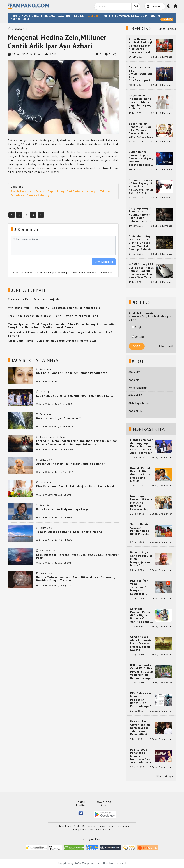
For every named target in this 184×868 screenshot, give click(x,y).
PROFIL (15, 16)
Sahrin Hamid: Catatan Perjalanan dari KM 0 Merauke (141, 529)
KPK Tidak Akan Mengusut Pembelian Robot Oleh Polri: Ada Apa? (141, 700)
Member (154, 6)
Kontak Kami (103, 830)
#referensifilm (138, 388)
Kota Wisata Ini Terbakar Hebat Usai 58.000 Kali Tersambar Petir (77, 556)
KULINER (80, 16)
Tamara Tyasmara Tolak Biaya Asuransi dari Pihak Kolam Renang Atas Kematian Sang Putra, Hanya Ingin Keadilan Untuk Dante (62, 326)
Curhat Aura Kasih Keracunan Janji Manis (36, 299)
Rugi (136, 327)
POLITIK (108, 16)
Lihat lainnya (167, 29)
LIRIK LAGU (48, 16)
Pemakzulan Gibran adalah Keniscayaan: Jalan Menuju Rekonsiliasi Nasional (140, 728)
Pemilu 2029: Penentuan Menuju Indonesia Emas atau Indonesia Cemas (141, 756)
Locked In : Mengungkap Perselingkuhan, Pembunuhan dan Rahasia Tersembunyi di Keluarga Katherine (77, 443)
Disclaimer (123, 826)
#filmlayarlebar (139, 403)
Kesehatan (46, 369)
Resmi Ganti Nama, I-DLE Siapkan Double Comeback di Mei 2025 (52, 341)
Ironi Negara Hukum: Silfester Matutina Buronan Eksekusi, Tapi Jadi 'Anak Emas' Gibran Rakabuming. (142, 503)
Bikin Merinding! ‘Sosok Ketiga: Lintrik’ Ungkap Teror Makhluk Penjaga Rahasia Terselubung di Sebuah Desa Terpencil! (140, 243)
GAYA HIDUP (65, 16)
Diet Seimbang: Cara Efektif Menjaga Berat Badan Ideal (75, 486)
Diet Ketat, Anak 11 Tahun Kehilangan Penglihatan (72, 373)
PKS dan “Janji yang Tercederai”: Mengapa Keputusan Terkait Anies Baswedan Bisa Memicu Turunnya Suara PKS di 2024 (142, 587)
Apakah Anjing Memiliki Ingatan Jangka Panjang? (71, 464)
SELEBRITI (94, 16)
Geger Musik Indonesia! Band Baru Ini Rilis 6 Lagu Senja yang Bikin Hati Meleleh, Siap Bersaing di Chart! (141, 102)
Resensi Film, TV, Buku (52, 437)
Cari (136, 6)
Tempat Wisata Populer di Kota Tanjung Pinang (69, 532)
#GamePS (134, 380)
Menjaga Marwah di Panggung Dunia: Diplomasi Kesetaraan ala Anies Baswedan (142, 446)
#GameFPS (135, 411)
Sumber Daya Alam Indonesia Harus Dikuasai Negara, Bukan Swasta (141, 643)
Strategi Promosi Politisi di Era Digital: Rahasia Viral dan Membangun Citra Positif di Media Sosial (142, 615)
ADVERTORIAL (31, 16)
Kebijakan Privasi (83, 830)
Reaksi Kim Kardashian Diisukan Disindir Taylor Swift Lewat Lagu (53, 316)
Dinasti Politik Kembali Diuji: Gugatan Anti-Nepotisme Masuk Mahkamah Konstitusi (140, 475)
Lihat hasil (166, 346)
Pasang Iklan (106, 826)
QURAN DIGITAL (151, 16)
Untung (138, 337)
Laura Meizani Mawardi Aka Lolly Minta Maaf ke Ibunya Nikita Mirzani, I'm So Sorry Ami (61, 334)
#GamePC (134, 372)
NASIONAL (45, 505)
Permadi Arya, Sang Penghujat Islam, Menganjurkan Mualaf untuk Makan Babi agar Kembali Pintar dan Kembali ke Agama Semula (142, 559)
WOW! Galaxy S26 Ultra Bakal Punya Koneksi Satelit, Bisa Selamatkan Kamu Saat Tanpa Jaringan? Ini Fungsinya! (141, 271)
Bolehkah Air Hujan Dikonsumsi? (59, 418)
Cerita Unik (46, 460)
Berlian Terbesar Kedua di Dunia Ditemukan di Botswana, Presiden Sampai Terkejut (76, 579)
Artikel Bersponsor (85, 826)
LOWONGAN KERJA (127, 16)
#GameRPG (135, 395)
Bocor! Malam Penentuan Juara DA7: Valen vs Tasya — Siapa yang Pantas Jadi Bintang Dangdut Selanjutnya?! (141, 130)
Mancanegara (47, 551)
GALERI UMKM (20, 19)
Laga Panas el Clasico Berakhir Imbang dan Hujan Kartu (75, 396)
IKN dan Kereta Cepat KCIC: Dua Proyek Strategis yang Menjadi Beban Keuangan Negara (142, 672)
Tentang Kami (63, 826)
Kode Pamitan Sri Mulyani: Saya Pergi (62, 509)
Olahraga (45, 392)
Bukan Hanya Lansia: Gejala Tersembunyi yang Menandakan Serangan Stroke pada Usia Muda (141, 158)
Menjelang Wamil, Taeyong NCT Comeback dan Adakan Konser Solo (54, 308)
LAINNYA (167, 19)
